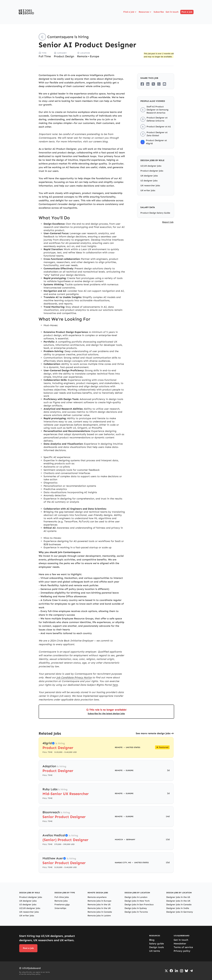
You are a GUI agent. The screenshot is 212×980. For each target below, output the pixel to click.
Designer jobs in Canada (179, 905)
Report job (168, 222)
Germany (131, 840)
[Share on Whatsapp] (159, 84)
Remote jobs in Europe (99, 901)
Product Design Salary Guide (155, 213)
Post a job (187, 12)
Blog (152, 940)
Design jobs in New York (137, 901)
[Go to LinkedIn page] (176, 971)
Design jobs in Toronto (136, 912)
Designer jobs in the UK (178, 901)
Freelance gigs (62, 905)
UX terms (155, 951)
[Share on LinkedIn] (148, 84)
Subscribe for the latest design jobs (106, 714)
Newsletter (180, 944)
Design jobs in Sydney (136, 908)
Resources (145, 12)
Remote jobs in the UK (99, 908)
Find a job (130, 12)
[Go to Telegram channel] (191, 971)
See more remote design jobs (153, 733)
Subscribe (159, 12)
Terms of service (183, 947)
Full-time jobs (62, 897)
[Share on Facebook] (142, 84)
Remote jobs (61, 901)
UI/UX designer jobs (151, 166)
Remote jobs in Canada (100, 912)
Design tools (156, 947)
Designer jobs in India (178, 908)
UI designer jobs (149, 181)
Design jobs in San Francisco (139, 905)
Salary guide (156, 944)
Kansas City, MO (123, 863)
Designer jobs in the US (178, 897)
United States (133, 747)
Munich (119, 840)
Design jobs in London (136, 897)
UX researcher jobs (150, 186)
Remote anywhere (97, 897)
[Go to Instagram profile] (182, 971)
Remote (82, 56)
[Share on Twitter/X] (153, 84)
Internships (60, 908)
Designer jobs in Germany (180, 912)
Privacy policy (182, 951)
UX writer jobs (148, 190)
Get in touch (172, 12)
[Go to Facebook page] (171, 971)
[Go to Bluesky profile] (186, 971)
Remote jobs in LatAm (99, 916)
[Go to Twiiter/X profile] (166, 971)
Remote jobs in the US (99, 905)
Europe (95, 56)
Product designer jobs (152, 171)
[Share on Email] (164, 84)
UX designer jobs (149, 176)
